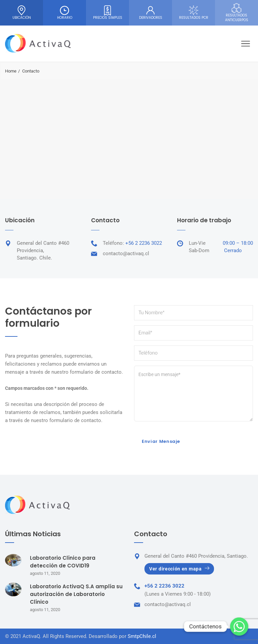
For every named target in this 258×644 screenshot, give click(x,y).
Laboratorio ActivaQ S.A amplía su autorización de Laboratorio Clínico (76, 594)
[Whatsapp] (239, 627)
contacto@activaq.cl (126, 254)
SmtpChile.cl (142, 636)
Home (11, 71)
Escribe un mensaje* (193, 394)
